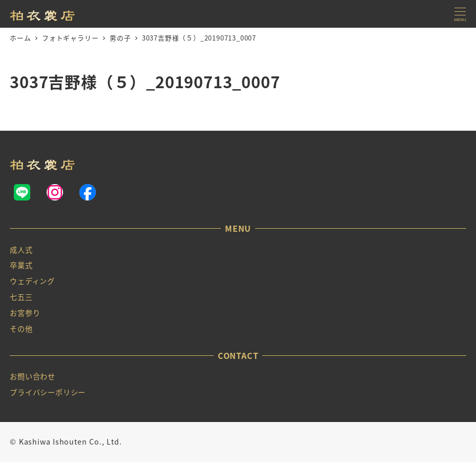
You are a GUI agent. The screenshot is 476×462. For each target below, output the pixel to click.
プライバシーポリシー (48, 392)
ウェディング (32, 281)
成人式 (21, 250)
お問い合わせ (33, 376)
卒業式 (21, 265)
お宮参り (25, 313)
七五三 (21, 297)
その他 (21, 329)
